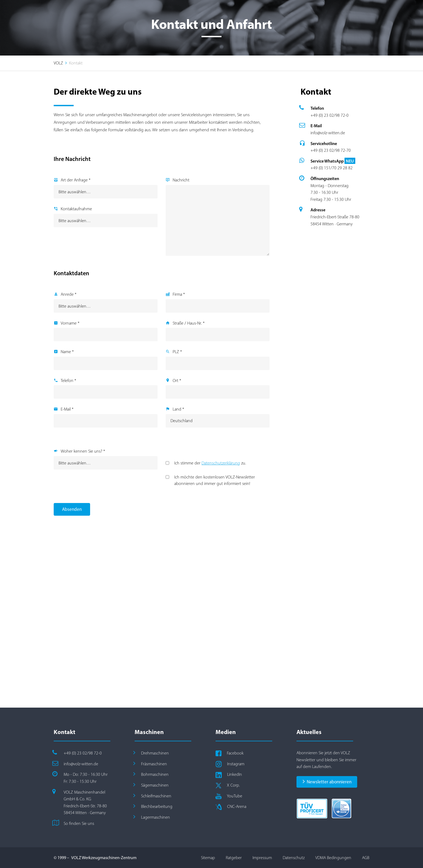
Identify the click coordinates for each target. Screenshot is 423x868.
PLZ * (177, 352)
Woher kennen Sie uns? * (83, 451)
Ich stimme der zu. (210, 463)
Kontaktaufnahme (76, 209)
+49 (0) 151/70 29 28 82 (332, 168)
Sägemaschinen (155, 785)
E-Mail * (67, 409)
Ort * (177, 380)
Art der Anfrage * (76, 180)
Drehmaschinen (155, 753)
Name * (67, 352)
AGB (366, 858)
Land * (178, 409)
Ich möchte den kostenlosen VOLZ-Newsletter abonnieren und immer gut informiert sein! (215, 480)
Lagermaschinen (156, 817)
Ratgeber (234, 858)
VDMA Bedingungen (333, 858)
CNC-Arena (237, 806)
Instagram (236, 764)
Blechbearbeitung (157, 806)
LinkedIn (235, 774)
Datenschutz (294, 858)
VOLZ (58, 63)
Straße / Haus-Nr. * (189, 323)
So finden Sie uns (79, 823)
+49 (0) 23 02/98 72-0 (330, 115)
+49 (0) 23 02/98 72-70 (331, 150)
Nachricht (181, 180)
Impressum (262, 858)
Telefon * (68, 380)
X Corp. (233, 785)
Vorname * (70, 323)
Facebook (235, 753)
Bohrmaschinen (155, 774)
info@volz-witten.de (328, 133)
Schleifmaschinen (156, 796)
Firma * (179, 294)
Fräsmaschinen (154, 764)
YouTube (235, 796)
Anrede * (69, 294)
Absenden (72, 509)
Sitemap (208, 858)
